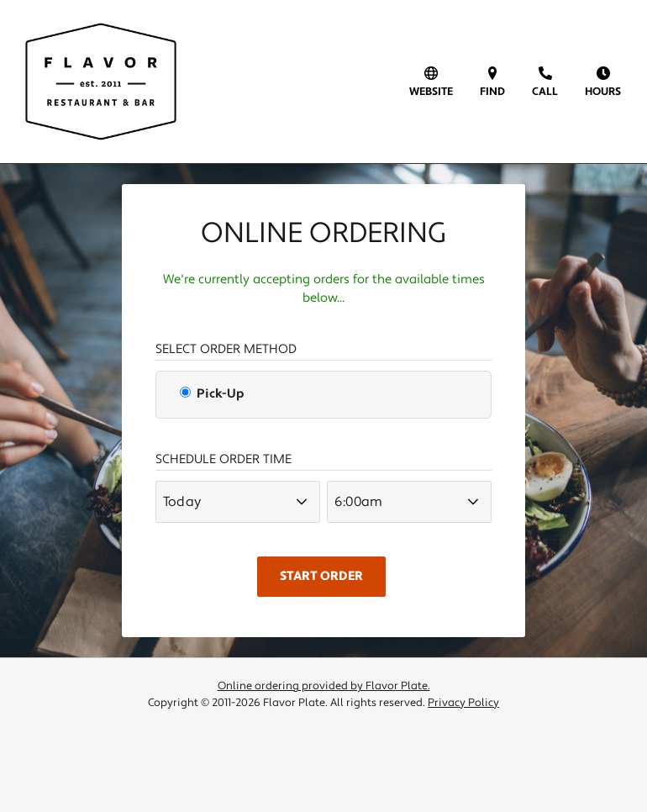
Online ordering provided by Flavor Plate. (324, 686)
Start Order (321, 576)
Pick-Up (212, 394)
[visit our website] (431, 82)
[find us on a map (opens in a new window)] (492, 82)
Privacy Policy (463, 703)
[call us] (545, 82)
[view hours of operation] (603, 82)
